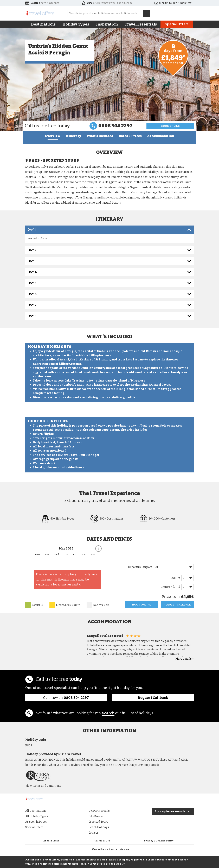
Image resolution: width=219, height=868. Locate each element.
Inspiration (107, 24)
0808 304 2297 (115, 126)
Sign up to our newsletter (173, 811)
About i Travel (52, 841)
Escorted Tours (98, 822)
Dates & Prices (130, 136)
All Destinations (36, 811)
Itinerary (74, 136)
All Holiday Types (37, 816)
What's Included (100, 136)
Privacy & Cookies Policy (159, 841)
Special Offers (177, 24)
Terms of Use (102, 841)
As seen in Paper (36, 822)
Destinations (43, 24)
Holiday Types (76, 24)
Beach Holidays (99, 827)
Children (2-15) (170, 587)
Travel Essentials (141, 24)
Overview (53, 136)
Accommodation (161, 136)
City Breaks (96, 816)
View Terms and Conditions (43, 786)
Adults (176, 578)
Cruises (94, 833)
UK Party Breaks (99, 811)
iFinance (124, 850)
